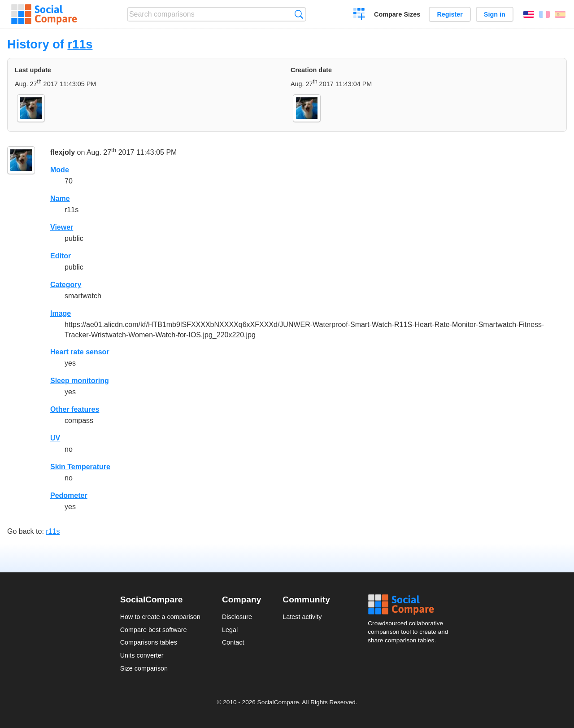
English (529, 14)
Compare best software (154, 630)
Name (60, 198)
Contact (233, 642)
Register (450, 14)
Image (61, 313)
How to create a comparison (160, 617)
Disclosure (237, 617)
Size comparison (144, 668)
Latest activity (302, 617)
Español (560, 14)
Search (299, 14)
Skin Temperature (80, 467)
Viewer (62, 227)
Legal (230, 630)
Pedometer (69, 495)
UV (55, 438)
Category (66, 285)
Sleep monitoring (80, 381)
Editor (61, 256)
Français (544, 14)
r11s (80, 44)
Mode (60, 170)
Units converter (142, 655)
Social (411, 605)
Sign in (495, 14)
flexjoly (63, 152)
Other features (75, 409)
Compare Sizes (397, 14)
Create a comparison (359, 15)
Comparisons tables (149, 642)
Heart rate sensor (80, 352)
